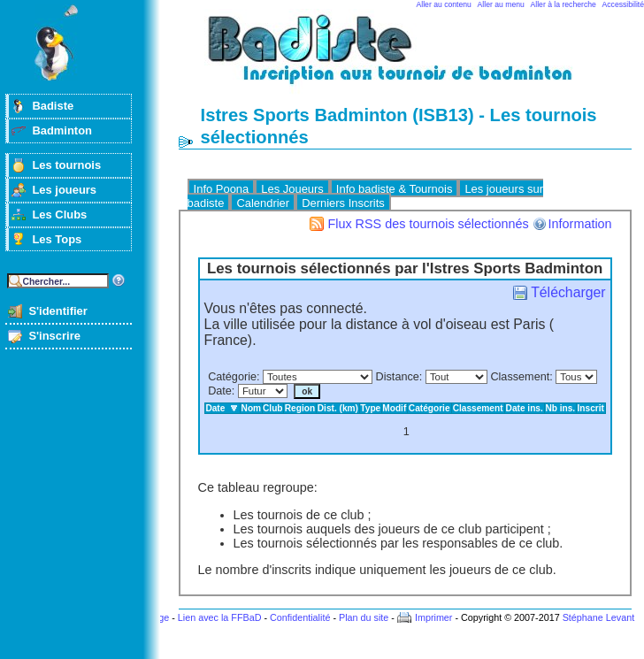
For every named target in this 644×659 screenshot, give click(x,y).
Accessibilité (623, 4)
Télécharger (568, 292)
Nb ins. (560, 408)
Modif (394, 408)
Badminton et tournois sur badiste (411, 58)
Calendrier (263, 203)
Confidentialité (300, 617)
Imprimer (434, 617)
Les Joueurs (292, 189)
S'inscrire (54, 336)
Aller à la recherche (563, 4)
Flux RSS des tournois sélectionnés (428, 224)
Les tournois (66, 165)
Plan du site (364, 617)
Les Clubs (59, 215)
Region (300, 408)
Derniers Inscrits (343, 203)
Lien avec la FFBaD (220, 617)
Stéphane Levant (599, 617)
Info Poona (222, 189)
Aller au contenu (444, 4)
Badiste (53, 106)
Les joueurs (64, 190)
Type (370, 408)
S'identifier (57, 311)
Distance (398, 377)
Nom (252, 408)
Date (220, 391)
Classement (520, 377)
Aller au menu (501, 4)
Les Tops (57, 239)
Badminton (62, 130)
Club (273, 408)
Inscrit (591, 408)
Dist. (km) (338, 408)
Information (580, 224)
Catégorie (232, 377)
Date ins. (525, 408)
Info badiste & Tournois (395, 189)
